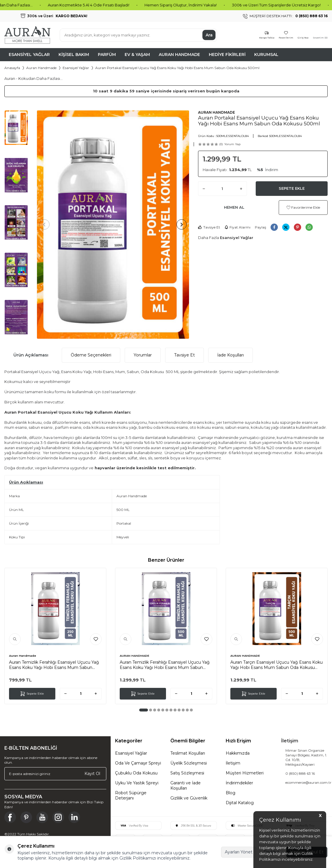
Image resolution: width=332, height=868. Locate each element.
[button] (46, 225)
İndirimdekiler (239, 783)
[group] (113, 225)
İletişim (233, 763)
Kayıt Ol (92, 774)
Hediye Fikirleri (227, 55)
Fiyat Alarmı (237, 227)
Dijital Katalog (240, 803)
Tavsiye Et (209, 227)
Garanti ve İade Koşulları (186, 786)
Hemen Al (234, 207)
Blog (231, 793)
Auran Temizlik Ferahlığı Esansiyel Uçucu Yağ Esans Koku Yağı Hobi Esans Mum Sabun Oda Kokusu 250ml (54, 665)
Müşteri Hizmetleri (245, 773)
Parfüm (107, 55)
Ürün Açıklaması (31, 355)
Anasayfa (12, 68)
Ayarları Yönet (239, 852)
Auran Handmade (179, 55)
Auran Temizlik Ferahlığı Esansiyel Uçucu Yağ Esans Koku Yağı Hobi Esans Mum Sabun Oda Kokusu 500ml (165, 665)
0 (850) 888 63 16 (300, 773)
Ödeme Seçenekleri (91, 355)
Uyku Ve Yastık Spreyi (137, 783)
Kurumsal (266, 55)
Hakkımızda (238, 753)
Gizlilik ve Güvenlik (189, 798)
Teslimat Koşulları (188, 753)
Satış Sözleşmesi (187, 773)
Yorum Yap (232, 144)
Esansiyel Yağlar (29, 55)
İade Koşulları (231, 355)
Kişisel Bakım (74, 55)
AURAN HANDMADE (217, 112)
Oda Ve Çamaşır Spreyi (138, 763)
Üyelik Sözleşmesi (189, 763)
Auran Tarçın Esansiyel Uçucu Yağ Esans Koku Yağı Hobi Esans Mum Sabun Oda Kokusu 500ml (277, 665)
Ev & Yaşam (137, 55)
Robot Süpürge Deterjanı (131, 795)
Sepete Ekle (292, 188)
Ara (209, 35)
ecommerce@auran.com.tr (308, 782)
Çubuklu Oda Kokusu (136, 773)
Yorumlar (143, 355)
